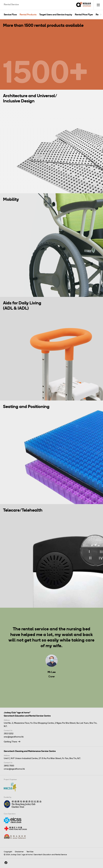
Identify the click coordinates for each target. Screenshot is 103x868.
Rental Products (28, 15)
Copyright (8, 852)
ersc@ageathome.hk (14, 737)
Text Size (30, 852)
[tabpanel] (52, 649)
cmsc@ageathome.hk (14, 769)
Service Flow (10, 15)
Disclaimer (19, 852)
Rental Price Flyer (84, 15)
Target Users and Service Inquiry (56, 15)
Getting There (10, 742)
